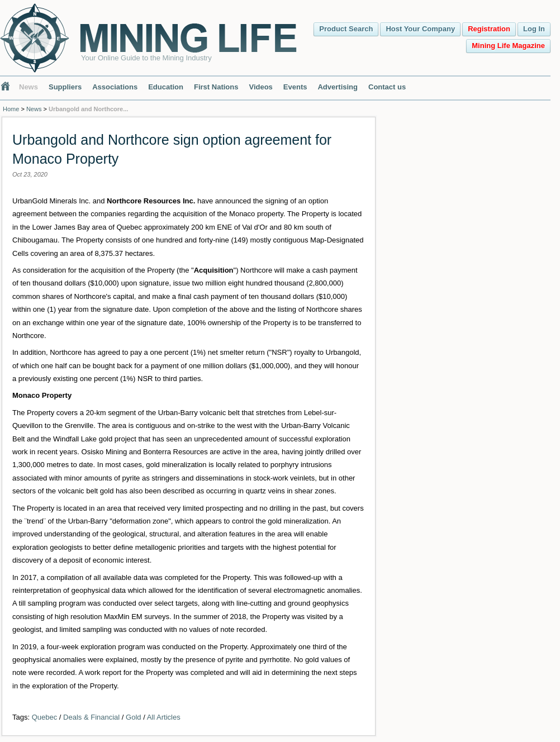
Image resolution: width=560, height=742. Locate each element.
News (29, 87)
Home (11, 109)
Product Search (346, 29)
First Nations (216, 87)
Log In (534, 29)
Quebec (45, 717)
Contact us (387, 87)
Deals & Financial (91, 717)
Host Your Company (420, 29)
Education (166, 87)
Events (295, 87)
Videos (260, 87)
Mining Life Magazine (508, 46)
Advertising (338, 87)
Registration (489, 29)
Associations (115, 87)
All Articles (164, 717)
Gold (133, 717)
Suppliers (65, 87)
